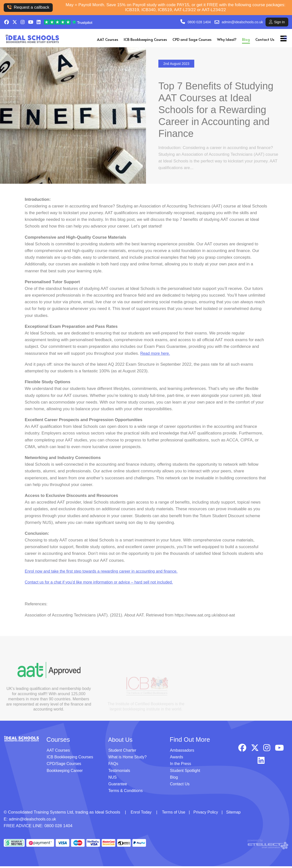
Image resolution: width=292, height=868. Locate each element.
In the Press (181, 765)
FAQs (114, 765)
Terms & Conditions (127, 792)
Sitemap (238, 814)
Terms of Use (175, 814)
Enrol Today (142, 814)
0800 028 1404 (199, 22)
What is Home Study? (129, 759)
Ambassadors (183, 752)
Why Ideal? (227, 39)
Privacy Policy (209, 814)
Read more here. (156, 358)
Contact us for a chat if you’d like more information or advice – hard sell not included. (103, 587)
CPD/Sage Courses (65, 765)
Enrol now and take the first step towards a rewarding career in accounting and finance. (106, 576)
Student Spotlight (186, 772)
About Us (121, 741)
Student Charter (123, 752)
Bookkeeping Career (66, 772)
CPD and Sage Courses (192, 39)
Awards (177, 759)
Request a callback (28, 7)
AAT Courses (108, 39)
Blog (246, 39)
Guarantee (118, 785)
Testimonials (120, 772)
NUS (113, 779)
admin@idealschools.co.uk (242, 22)
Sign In (277, 22)
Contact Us (265, 39)
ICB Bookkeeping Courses (145, 39)
